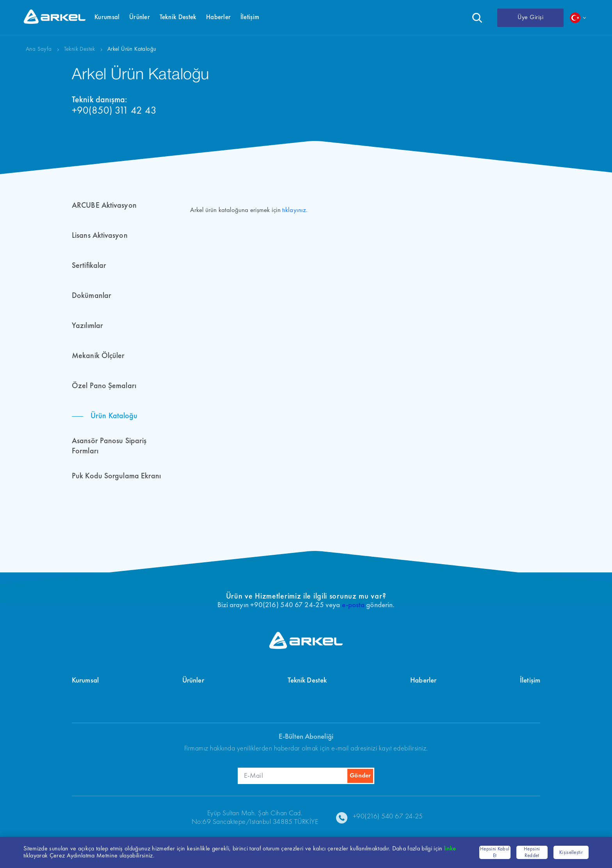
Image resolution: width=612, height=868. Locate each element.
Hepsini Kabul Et (495, 852)
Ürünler (193, 681)
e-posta (353, 605)
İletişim (530, 681)
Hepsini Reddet (532, 852)
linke (450, 849)
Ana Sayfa (39, 49)
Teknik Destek (80, 49)
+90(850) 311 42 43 (114, 111)
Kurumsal (85, 681)
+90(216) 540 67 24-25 (388, 816)
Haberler (423, 681)
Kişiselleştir (571, 853)
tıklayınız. (295, 210)
